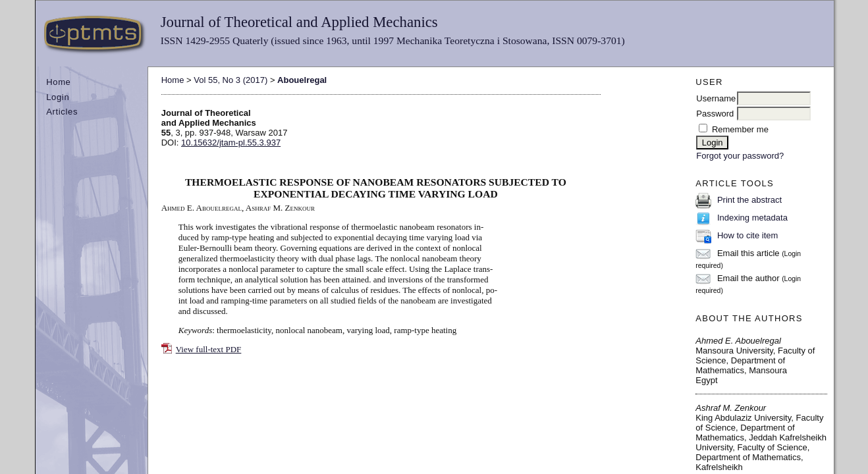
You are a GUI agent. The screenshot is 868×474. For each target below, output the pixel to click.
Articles (62, 112)
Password (715, 114)
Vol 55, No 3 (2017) (231, 80)
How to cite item (747, 235)
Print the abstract (749, 200)
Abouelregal (302, 80)
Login (58, 97)
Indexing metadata (752, 218)
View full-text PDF (209, 349)
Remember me (740, 129)
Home (58, 82)
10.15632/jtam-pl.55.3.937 (231, 143)
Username (716, 98)
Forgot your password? (740, 156)
